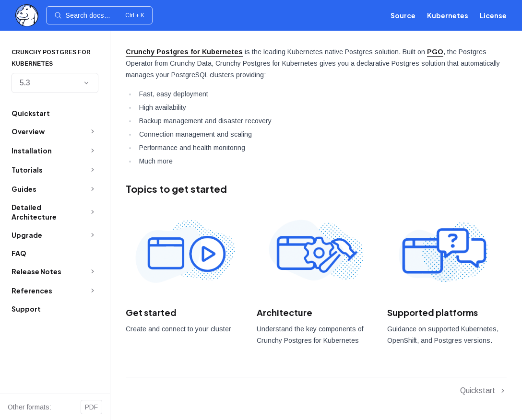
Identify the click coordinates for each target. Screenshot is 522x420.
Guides (24, 189)
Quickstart (31, 113)
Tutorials (27, 170)
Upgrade (27, 235)
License (493, 15)
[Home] (27, 16)
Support (26, 309)
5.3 (55, 83)
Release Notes (36, 271)
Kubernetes (448, 15)
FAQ (19, 253)
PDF (91, 407)
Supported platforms (433, 312)
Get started (151, 312)
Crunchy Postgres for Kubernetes (184, 52)
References (32, 291)
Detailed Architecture (34, 212)
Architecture (285, 312)
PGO (435, 52)
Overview (28, 131)
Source (403, 15)
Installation (32, 151)
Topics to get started (176, 189)
